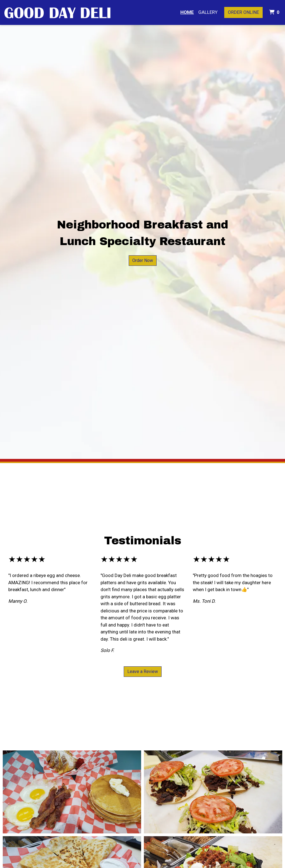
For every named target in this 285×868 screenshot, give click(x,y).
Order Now (143, 260)
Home (187, 12)
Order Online (243, 12)
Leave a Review (143, 671)
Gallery (208, 12)
